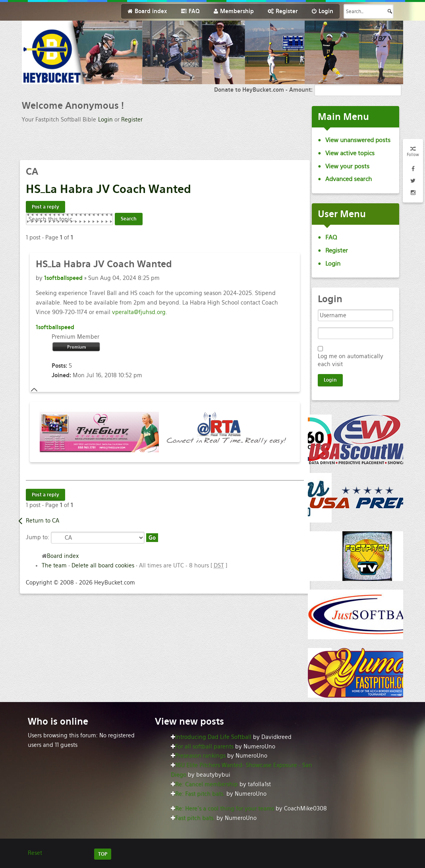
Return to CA (42, 521)
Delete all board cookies (103, 565)
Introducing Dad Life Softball (213, 737)
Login (105, 120)
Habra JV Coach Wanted (108, 189)
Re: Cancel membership (207, 784)
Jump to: (38, 537)
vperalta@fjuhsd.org (139, 312)
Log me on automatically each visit (351, 360)
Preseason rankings (200, 756)
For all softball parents (204, 746)
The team (54, 565)
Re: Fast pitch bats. (200, 794)
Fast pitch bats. (195, 818)
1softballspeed (63, 278)
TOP (103, 854)
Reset (35, 853)
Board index (63, 556)
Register (132, 120)
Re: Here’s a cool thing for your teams (225, 808)
